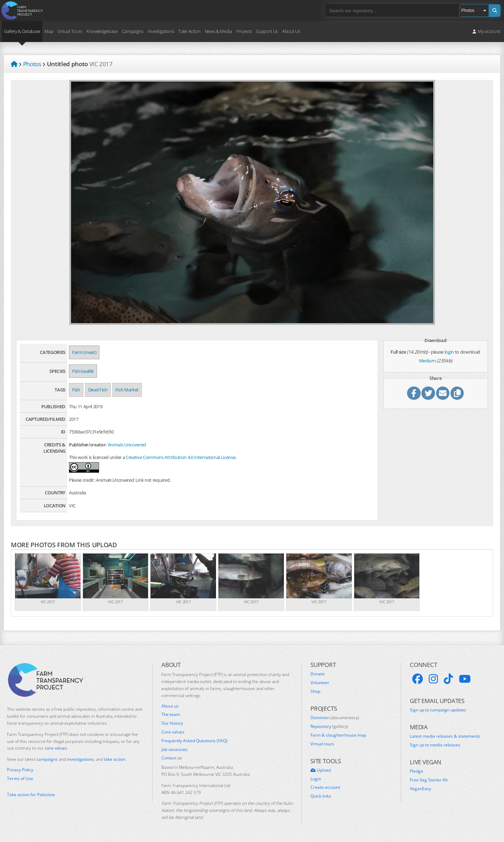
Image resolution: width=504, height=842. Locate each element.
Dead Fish (98, 390)
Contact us (172, 758)
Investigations (161, 31)
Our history (172, 723)
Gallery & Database (22, 31)
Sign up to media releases (435, 745)
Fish (76, 390)
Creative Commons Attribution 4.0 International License (180, 457)
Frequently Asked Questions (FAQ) (194, 741)
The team (171, 715)
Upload (321, 770)
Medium (427, 361)
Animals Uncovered (127, 445)
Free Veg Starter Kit (429, 780)
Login (316, 779)
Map (49, 31)
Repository (329, 726)
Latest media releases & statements (445, 736)
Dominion (335, 718)
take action (115, 759)
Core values (173, 732)
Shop (315, 691)
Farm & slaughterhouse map (338, 735)
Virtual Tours (70, 31)
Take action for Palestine (31, 795)
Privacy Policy (20, 770)
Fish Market (127, 390)
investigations (80, 759)
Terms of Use (20, 779)
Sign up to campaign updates (438, 710)
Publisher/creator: (88, 445)
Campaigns (133, 31)
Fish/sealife (83, 371)
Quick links (321, 796)
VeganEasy (421, 789)
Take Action (189, 31)
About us (170, 706)
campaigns (47, 759)
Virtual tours (322, 744)
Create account (325, 787)
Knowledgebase (102, 31)
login (449, 352)
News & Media (218, 31)
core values (56, 748)
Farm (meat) (84, 352)
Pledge (416, 771)
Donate (318, 674)
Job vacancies (174, 750)
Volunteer (320, 683)
